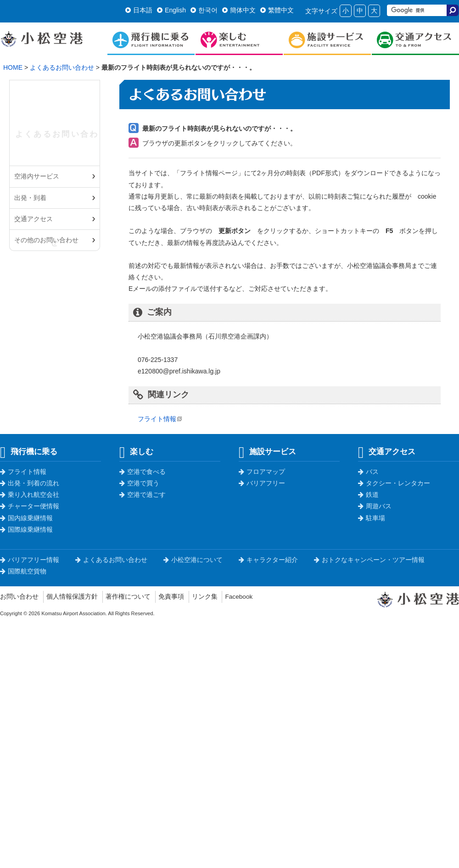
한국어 (204, 10)
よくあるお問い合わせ (62, 67)
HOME (13, 67)
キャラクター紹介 (268, 560)
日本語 (139, 10)
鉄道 (368, 495)
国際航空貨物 (23, 571)
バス (368, 472)
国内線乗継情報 (26, 518)
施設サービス (267, 451)
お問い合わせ (19, 596)
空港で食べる (143, 472)
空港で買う (139, 483)
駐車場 (372, 518)
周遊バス (375, 506)
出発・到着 (30, 198)
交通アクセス (34, 219)
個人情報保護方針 (72, 596)
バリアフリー (262, 483)
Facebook (239, 596)
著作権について (128, 596)
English (171, 10)
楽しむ (136, 451)
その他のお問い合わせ (46, 240)
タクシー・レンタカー (394, 483)
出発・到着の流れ (30, 483)
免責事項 (171, 596)
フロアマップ (262, 472)
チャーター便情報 (30, 506)
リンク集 (205, 596)
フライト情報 (157, 419)
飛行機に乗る (29, 451)
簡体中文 (239, 10)
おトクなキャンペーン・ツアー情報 (369, 560)
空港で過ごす (143, 495)
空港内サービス (37, 176)
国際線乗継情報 (26, 529)
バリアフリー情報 (30, 560)
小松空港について (193, 560)
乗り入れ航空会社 (30, 495)
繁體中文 (277, 10)
